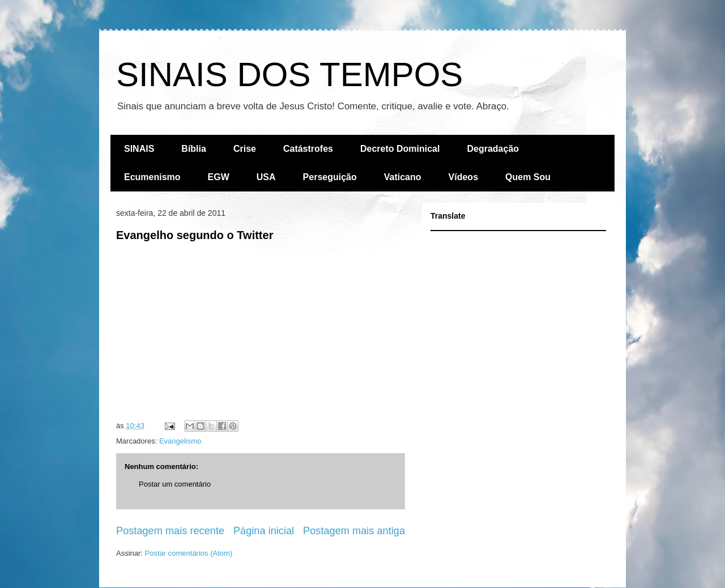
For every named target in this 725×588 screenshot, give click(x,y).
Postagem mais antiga (354, 531)
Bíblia (194, 149)
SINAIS (139, 149)
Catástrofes (308, 149)
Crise (245, 149)
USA (266, 177)
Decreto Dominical (400, 149)
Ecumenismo (152, 177)
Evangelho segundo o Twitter (195, 235)
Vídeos (463, 177)
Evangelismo (180, 441)
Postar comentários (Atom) (189, 553)
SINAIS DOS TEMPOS (289, 74)
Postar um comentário (175, 484)
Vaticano (403, 177)
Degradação (493, 149)
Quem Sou (528, 177)
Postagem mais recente (170, 531)
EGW (219, 177)
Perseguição (330, 177)
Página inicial (264, 531)
